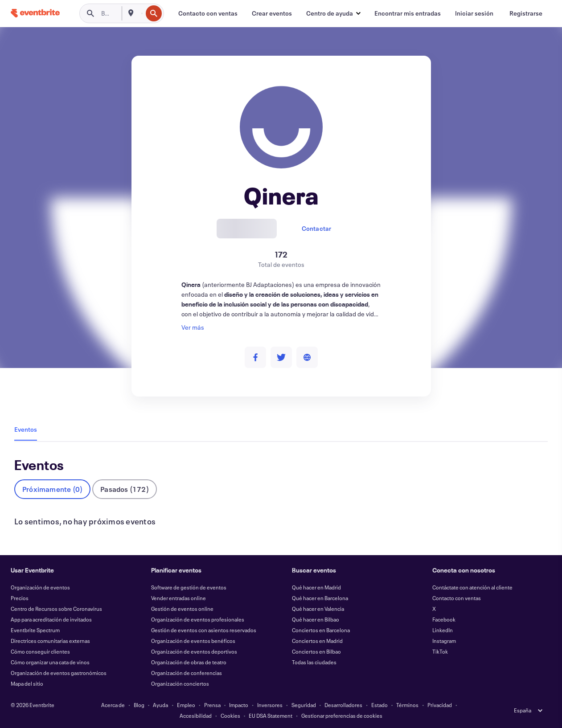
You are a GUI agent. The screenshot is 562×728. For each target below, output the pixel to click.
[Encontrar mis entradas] (408, 13)
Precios (20, 598)
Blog (139, 705)
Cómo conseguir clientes (40, 651)
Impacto (239, 705)
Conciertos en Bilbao (316, 651)
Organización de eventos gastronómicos (59, 673)
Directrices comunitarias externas (50, 641)
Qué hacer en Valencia (318, 609)
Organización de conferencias (187, 673)
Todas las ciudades (314, 662)
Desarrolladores (343, 705)
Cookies (230, 716)
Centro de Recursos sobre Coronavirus (56, 609)
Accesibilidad (196, 716)
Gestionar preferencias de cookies (342, 716)
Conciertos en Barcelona (321, 630)
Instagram (444, 641)
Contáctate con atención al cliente (472, 587)
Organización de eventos (40, 587)
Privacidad (440, 705)
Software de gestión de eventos (189, 587)
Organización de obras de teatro (189, 662)
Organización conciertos (180, 683)
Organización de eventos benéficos (193, 641)
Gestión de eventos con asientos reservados (204, 630)
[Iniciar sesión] (474, 13)
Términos (407, 705)
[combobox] (141, 13)
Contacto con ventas (457, 598)
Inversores (270, 705)
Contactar (317, 228)
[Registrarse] (526, 13)
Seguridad (304, 705)
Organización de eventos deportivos (194, 651)
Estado (379, 705)
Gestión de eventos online (182, 609)
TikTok (440, 651)
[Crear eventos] (272, 13)
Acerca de (113, 705)
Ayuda (160, 705)
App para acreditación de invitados (51, 619)
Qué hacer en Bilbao (316, 619)
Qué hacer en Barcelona (320, 598)
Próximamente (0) (52, 489)
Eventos (26, 429)
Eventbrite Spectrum (35, 630)
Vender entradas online (178, 598)
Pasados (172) (125, 489)
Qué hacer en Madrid (316, 587)
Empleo (186, 705)
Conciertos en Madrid (317, 641)
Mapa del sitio (27, 683)
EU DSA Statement (271, 716)
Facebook (444, 619)
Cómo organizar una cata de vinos (50, 662)
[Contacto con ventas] (208, 13)
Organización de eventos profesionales (198, 619)
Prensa (212, 705)
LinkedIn (443, 630)
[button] (333, 13)
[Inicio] (35, 13)
